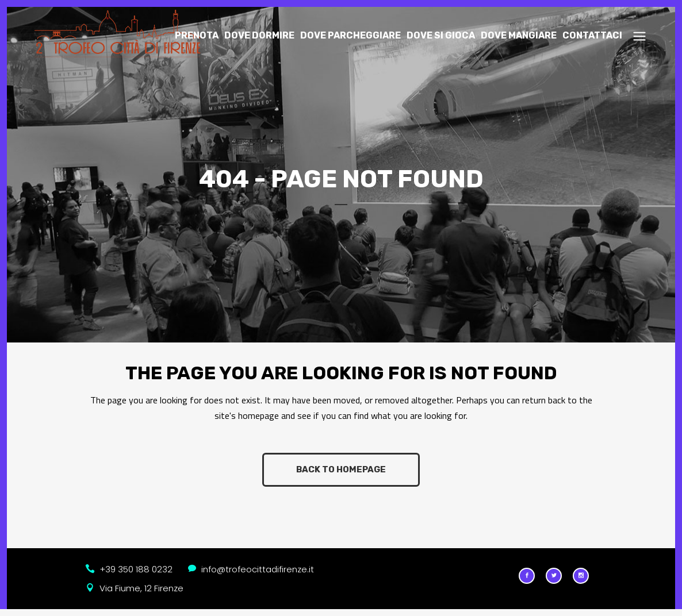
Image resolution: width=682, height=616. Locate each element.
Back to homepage (341, 469)
